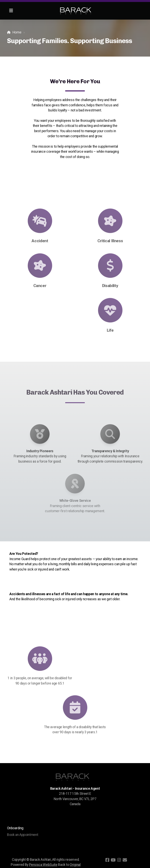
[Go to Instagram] (119, 860)
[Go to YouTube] (113, 860)
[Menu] (11, 11)
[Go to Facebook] (107, 860)
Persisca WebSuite (43, 865)
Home (17, 32)
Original (75, 865)
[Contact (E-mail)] (125, 860)
